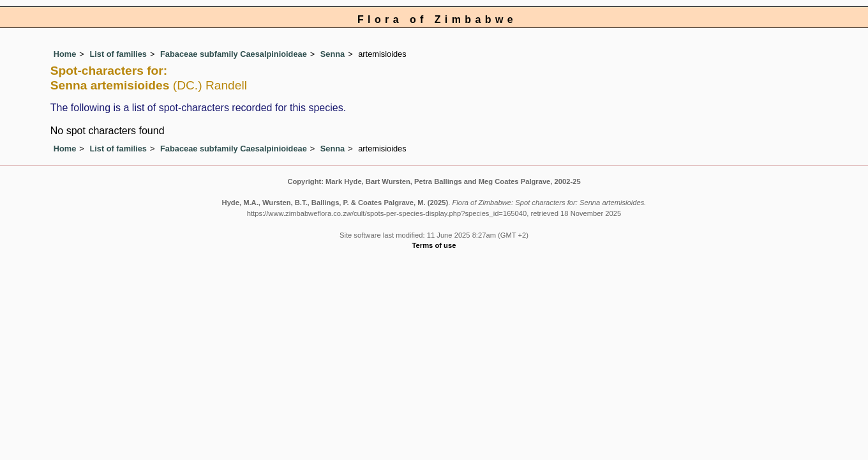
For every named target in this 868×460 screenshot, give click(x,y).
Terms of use (434, 245)
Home (65, 54)
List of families (118, 54)
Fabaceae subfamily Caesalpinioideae (234, 54)
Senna (333, 54)
